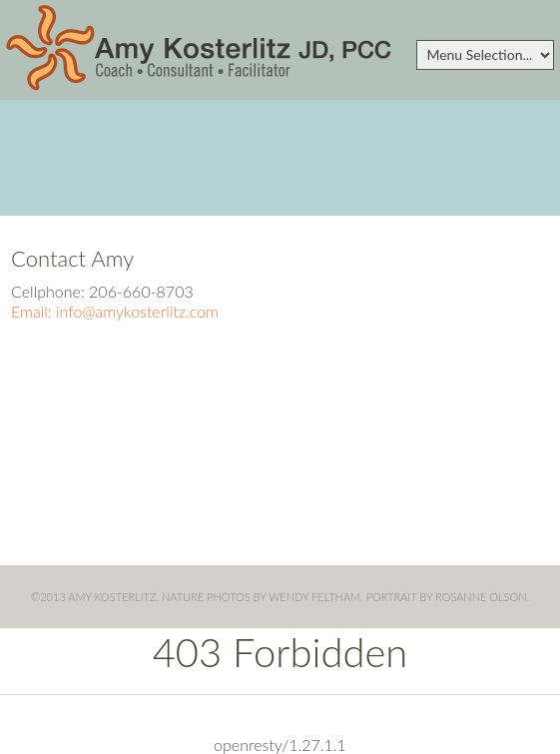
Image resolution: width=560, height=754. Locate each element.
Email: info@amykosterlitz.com (115, 311)
